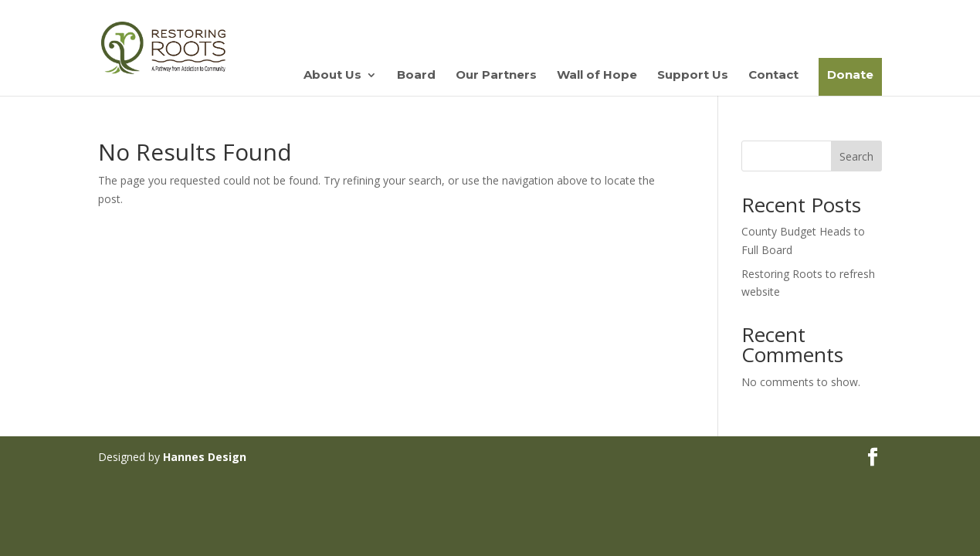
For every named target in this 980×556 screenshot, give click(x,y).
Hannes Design (205, 457)
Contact (773, 76)
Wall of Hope (597, 76)
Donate (850, 75)
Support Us (693, 76)
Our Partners (496, 76)
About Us (332, 76)
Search (856, 156)
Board (416, 76)
